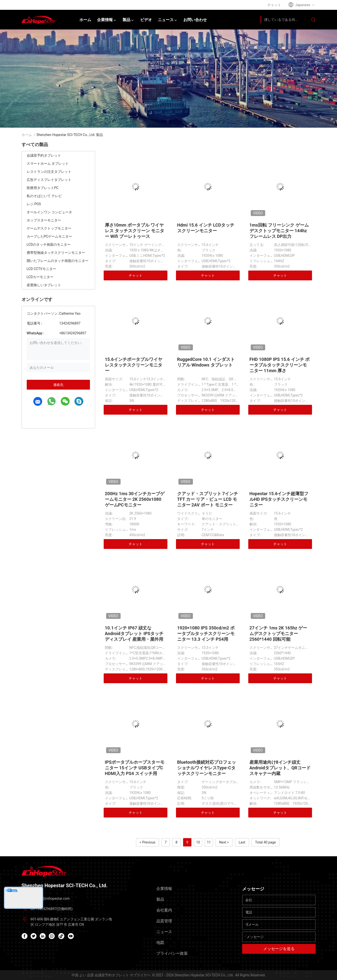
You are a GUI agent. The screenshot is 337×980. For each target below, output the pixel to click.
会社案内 (164, 910)
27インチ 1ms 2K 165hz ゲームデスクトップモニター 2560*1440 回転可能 (278, 633)
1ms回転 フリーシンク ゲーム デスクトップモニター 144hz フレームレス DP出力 (279, 231)
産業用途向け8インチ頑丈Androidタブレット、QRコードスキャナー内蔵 (280, 768)
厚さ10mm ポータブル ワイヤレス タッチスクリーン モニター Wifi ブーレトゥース (135, 231)
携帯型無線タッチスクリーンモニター (56, 253)
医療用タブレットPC (43, 188)
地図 (160, 943)
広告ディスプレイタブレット (49, 180)
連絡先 (58, 385)
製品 (160, 899)
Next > (224, 842)
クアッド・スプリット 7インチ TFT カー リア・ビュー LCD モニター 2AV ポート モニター (208, 499)
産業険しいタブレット (44, 285)
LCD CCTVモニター (41, 269)
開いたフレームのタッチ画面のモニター (58, 261)
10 (198, 842)
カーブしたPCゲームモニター (50, 236)
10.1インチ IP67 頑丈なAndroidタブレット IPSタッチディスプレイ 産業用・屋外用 (134, 633)
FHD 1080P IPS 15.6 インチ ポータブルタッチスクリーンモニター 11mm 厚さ (280, 365)
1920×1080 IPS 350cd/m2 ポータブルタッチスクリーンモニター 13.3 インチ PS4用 (206, 633)
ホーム (27, 135)
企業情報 (164, 889)
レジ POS (34, 204)
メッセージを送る (279, 949)
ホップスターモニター (44, 220)
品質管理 (164, 921)
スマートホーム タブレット (48, 163)
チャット (136, 275)
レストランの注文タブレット (49, 172)
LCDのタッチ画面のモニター (49, 245)
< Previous (148, 842)
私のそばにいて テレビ (44, 196)
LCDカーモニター (40, 277)
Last (242, 842)
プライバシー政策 (172, 953)
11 (209, 842)
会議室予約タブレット (44, 155)
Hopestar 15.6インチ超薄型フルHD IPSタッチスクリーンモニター (279, 499)
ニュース (164, 932)
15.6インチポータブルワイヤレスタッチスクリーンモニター (134, 365)
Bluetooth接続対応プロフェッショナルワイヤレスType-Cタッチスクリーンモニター (207, 768)
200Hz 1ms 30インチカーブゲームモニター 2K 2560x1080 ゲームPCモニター (135, 499)
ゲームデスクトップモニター (49, 228)
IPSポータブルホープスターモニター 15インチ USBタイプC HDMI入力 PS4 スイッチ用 (135, 768)
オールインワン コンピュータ (49, 212)
